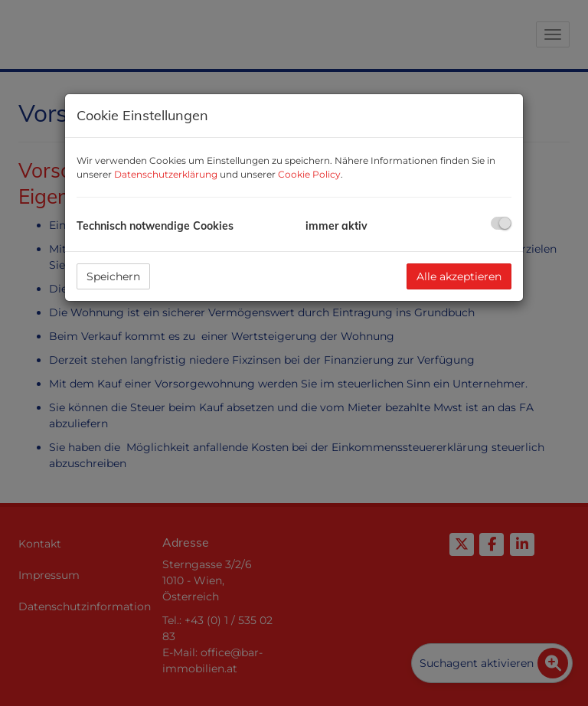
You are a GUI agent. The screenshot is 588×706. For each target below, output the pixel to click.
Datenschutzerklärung (166, 174)
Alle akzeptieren (459, 276)
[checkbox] (501, 223)
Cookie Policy (309, 174)
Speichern (113, 276)
